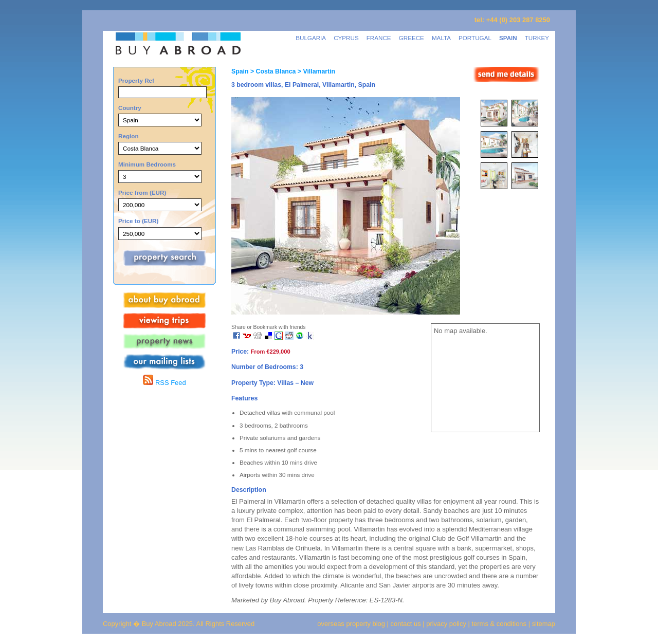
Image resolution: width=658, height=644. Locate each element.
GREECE (412, 38)
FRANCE (379, 38)
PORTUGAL (475, 38)
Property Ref (136, 80)
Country (130, 108)
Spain (240, 71)
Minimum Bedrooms (147, 164)
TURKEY (537, 38)
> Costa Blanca (272, 71)
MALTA (441, 38)
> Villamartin (315, 71)
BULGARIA (311, 38)
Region (129, 136)
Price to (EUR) (138, 221)
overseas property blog (351, 624)
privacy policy (446, 624)
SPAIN (508, 38)
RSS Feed (164, 383)
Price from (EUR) (142, 192)
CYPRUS (346, 38)
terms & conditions (500, 624)
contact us (406, 624)
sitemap (543, 624)
